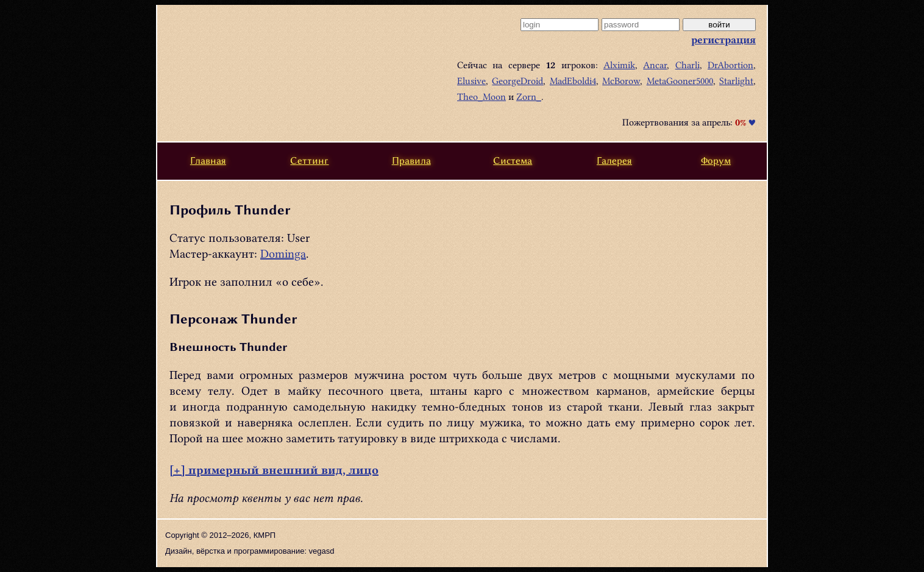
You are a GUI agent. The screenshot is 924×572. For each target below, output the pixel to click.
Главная (208, 161)
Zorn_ (529, 97)
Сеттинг (309, 161)
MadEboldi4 (573, 81)
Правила (411, 161)
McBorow (621, 81)
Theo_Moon (482, 97)
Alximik (619, 65)
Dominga (283, 254)
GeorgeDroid (517, 81)
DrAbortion (730, 65)
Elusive (471, 81)
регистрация (723, 40)
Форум (716, 161)
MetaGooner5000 (680, 81)
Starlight (736, 81)
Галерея (614, 161)
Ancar (655, 65)
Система (513, 161)
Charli (688, 65)
